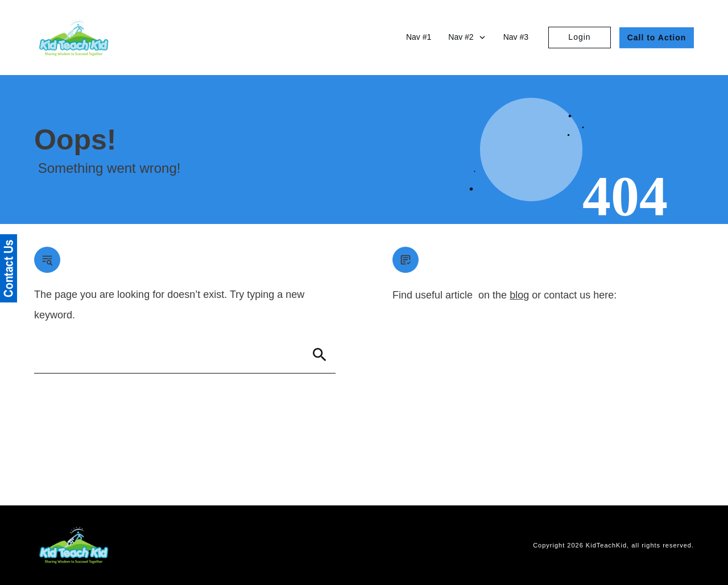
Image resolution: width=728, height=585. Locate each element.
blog (519, 295)
